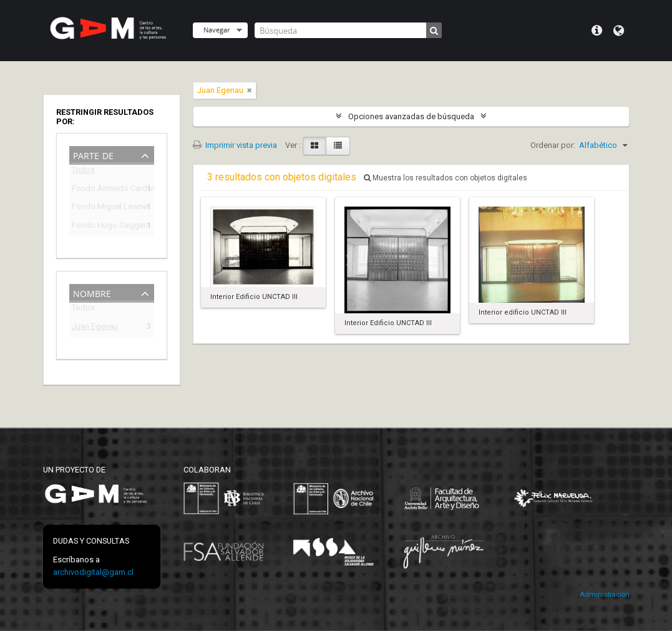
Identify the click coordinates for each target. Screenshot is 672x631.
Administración (605, 594)
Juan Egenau (95, 328)
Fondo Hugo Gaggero (103, 227)
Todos (83, 172)
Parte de (93, 154)
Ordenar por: (553, 145)
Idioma (619, 31)
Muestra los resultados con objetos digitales (446, 178)
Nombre (92, 292)
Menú (597, 31)
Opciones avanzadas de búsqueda (411, 116)
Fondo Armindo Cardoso (103, 190)
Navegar (217, 30)
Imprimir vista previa (235, 145)
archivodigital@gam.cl (93, 572)
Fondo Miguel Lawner (103, 208)
